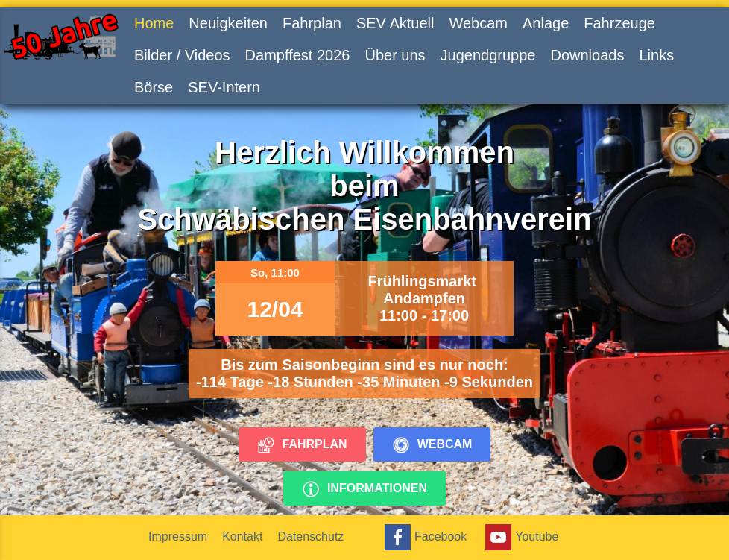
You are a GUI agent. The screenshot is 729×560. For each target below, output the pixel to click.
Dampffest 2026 (298, 55)
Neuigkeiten (228, 23)
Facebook (424, 537)
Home (154, 23)
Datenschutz (310, 537)
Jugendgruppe (488, 55)
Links (656, 55)
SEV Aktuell (395, 23)
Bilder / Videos (182, 55)
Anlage (546, 23)
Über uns (395, 55)
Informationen (364, 489)
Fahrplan (312, 23)
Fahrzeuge (619, 23)
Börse (154, 87)
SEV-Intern (224, 87)
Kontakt (242, 537)
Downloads (587, 55)
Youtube (520, 537)
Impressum (178, 537)
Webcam (478, 23)
